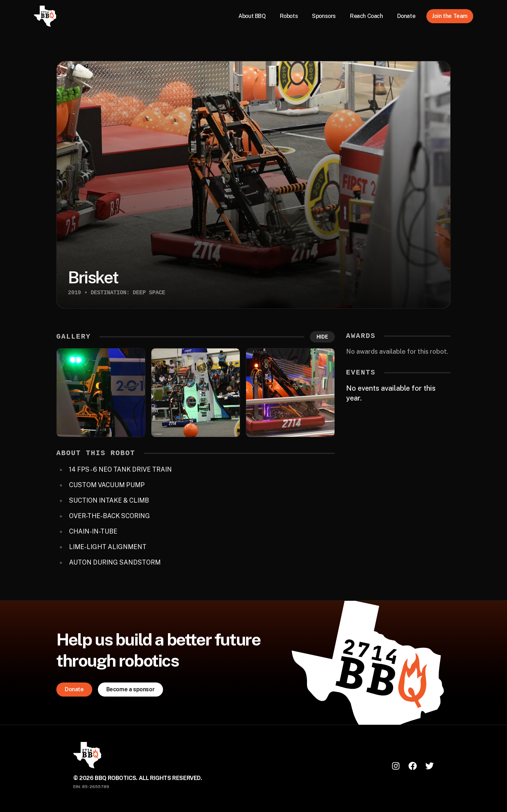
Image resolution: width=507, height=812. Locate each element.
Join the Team (450, 16)
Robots (289, 16)
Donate (406, 16)
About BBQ (252, 16)
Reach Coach (367, 16)
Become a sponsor (131, 689)
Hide (322, 337)
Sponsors (324, 16)
